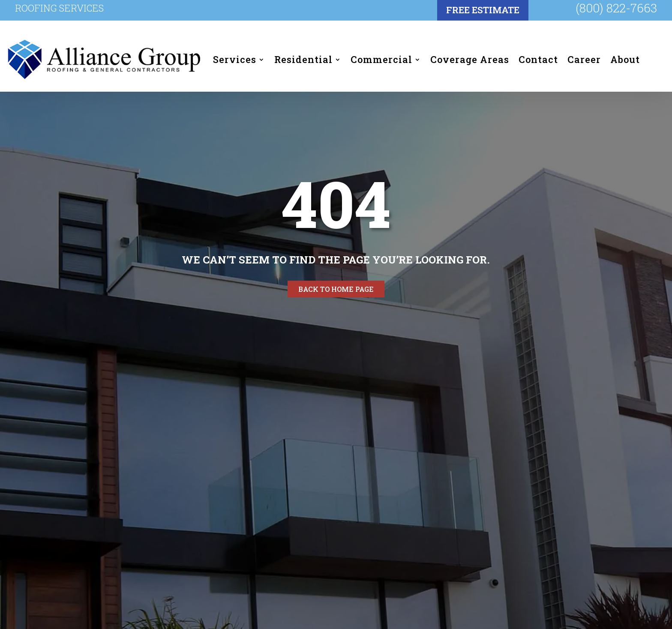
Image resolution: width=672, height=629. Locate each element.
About (625, 59)
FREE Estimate (483, 10)
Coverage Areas (470, 59)
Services (235, 59)
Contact (538, 59)
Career (584, 59)
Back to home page (336, 289)
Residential (303, 59)
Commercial (381, 59)
